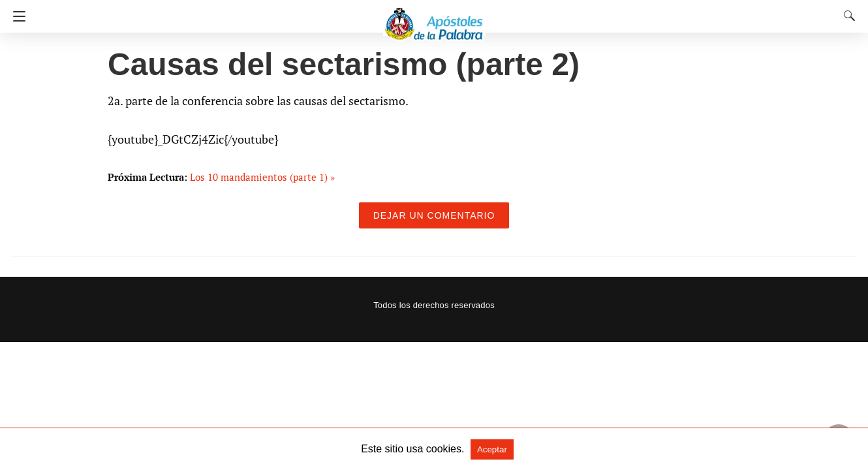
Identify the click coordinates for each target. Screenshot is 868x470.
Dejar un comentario (434, 215)
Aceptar (492, 449)
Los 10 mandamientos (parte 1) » (262, 177)
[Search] (846, 16)
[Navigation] (16, 16)
